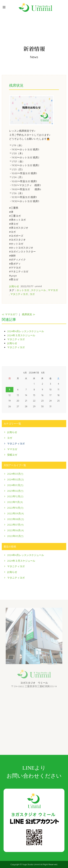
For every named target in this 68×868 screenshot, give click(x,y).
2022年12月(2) (15, 496)
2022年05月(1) (15, 536)
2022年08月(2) (16, 519)
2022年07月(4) (15, 525)
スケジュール (38, 290)
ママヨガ (53, 290)
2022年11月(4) (15, 502)
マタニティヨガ (19, 294)
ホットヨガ (23, 290)
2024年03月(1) (15, 474)
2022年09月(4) (16, 513)
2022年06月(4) (15, 530)
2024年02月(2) (15, 479)
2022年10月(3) (15, 508)
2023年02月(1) (15, 491)
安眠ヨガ (12, 455)
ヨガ (32, 294)
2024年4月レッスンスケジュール (26, 331)
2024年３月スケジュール (21, 335)
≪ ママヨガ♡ (10, 314)
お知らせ (14, 286)
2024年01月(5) (15, 485)
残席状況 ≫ (29, 314)
